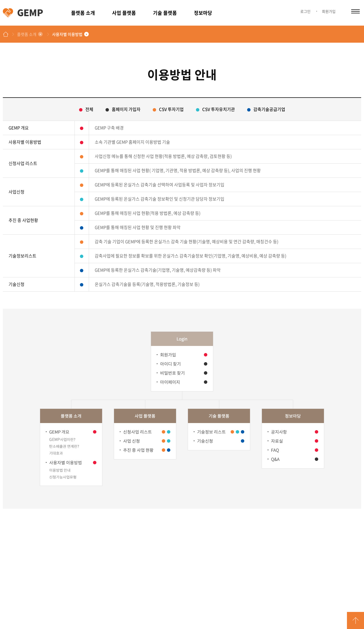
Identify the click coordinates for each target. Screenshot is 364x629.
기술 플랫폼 (165, 13)
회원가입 (329, 11)
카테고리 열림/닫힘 (355, 11)
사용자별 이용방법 (67, 34)
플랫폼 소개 (83, 13)
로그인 (305, 11)
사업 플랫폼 (124, 13)
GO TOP (355, 620)
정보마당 (203, 13)
